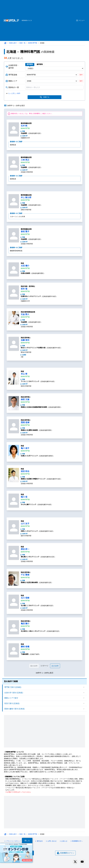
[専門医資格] (51, 75)
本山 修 (24, 374)
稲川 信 (24, 497)
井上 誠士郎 (26, 198)
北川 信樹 (25, 598)
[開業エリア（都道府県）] (51, 81)
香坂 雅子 (25, 232)
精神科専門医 (33, 43)
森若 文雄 (25, 400)
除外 (81, 75)
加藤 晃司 (25, 340)
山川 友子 (25, 524)
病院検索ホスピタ (27, 20)
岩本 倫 (24, 289)
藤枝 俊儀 (25, 647)
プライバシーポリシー (13, 841)
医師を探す (13, 43)
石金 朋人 (25, 314)
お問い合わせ (51, 841)
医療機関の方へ (76, 841)
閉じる (27, 841)
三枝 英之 (25, 160)
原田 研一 (25, 549)
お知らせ (63, 841)
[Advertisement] (54, 17)
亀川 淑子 (25, 448)
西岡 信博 (25, 423)
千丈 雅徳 (25, 575)
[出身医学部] (54, 68)
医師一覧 (22, 43)
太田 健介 (25, 266)
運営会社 (39, 841)
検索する (44, 97)
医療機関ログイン (65, 853)
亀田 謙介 (25, 624)
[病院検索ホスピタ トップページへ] (11, 20)
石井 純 (24, 126)
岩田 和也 (25, 471)
